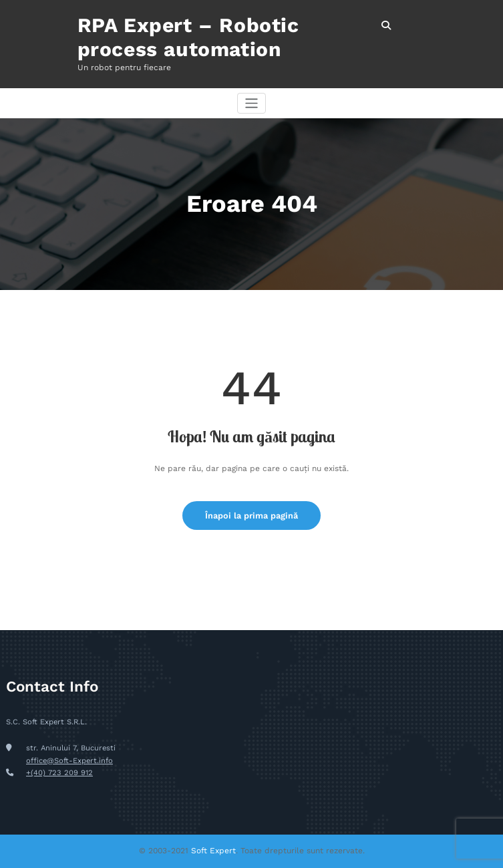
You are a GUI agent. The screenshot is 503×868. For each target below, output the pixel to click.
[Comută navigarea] (251, 103)
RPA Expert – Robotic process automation (188, 37)
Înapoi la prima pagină (251, 516)
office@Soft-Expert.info (69, 761)
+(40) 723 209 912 (59, 773)
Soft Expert (213, 851)
